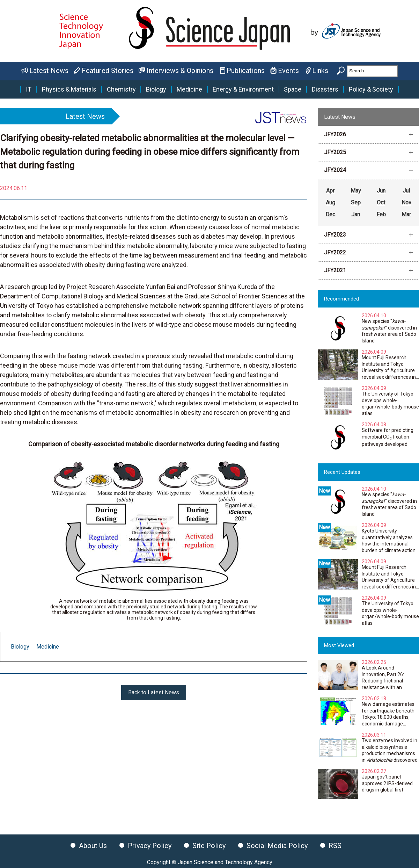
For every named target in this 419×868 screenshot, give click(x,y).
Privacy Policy (150, 846)
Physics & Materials (69, 89)
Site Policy (209, 846)
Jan (356, 214)
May (356, 191)
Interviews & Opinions (180, 71)
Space (293, 89)
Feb (381, 214)
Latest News (49, 71)
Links (320, 71)
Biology (156, 89)
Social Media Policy (277, 846)
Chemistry (121, 89)
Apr (330, 191)
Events (288, 71)
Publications (246, 71)
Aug (330, 202)
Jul (406, 191)
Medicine (189, 89)
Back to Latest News (154, 692)
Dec (330, 214)
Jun (381, 191)
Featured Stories (108, 71)
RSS (335, 846)
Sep (356, 202)
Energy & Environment (243, 89)
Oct (381, 202)
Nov (406, 202)
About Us (93, 846)
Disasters (325, 89)
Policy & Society (371, 89)
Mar (406, 214)
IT (29, 89)
